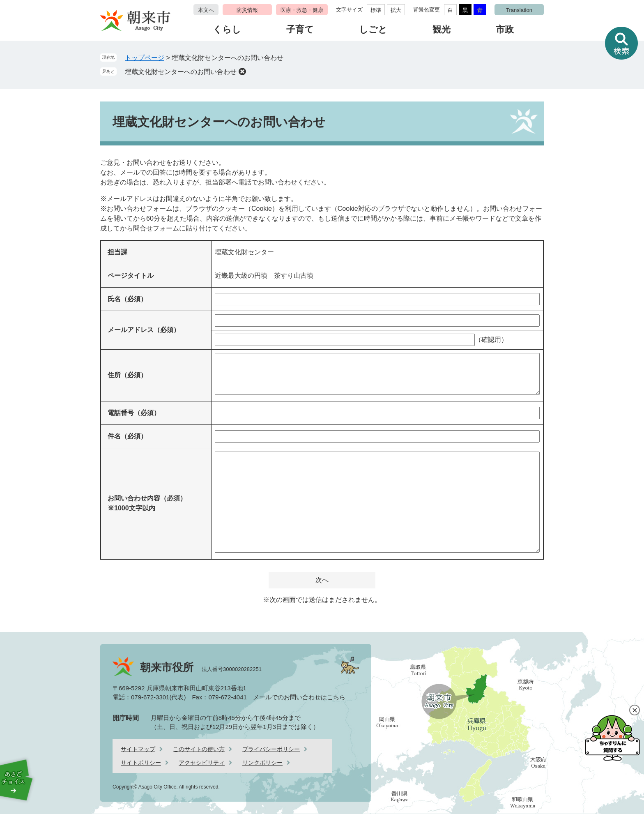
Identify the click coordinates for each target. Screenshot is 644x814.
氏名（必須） (127, 299)
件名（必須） (127, 436)
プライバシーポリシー (271, 749)
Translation (519, 10)
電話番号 (134, 413)
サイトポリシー (141, 763)
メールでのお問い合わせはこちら (299, 697)
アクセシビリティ (202, 763)
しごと (373, 29)
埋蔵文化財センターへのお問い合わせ (181, 72)
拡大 (396, 10)
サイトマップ (138, 749)
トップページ (145, 58)
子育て (300, 29)
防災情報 (247, 10)
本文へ (206, 10)
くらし (227, 29)
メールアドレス (144, 330)
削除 (242, 71)
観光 (442, 29)
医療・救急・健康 (302, 10)
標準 (376, 10)
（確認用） (491, 340)
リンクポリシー (262, 763)
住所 (127, 375)
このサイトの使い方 (199, 749)
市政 (505, 29)
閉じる (635, 710)
